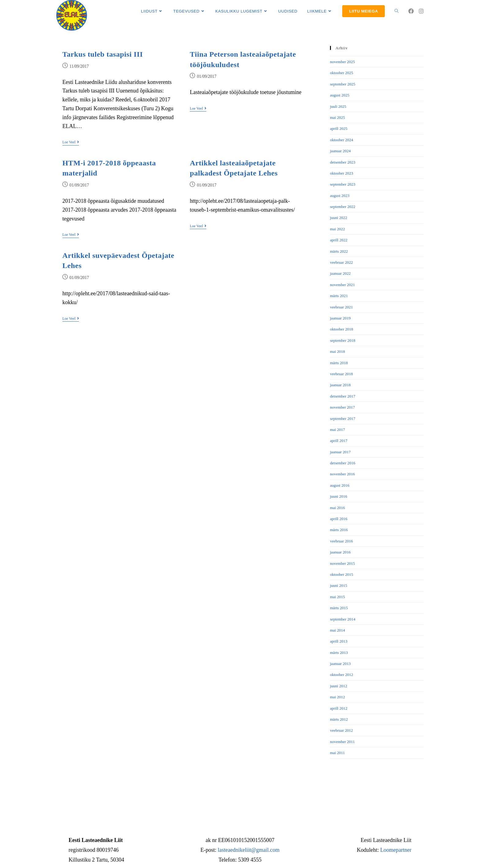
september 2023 (343, 184)
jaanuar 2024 (340, 151)
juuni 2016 (339, 496)
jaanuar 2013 (340, 664)
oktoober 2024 (341, 140)
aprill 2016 (339, 519)
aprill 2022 (339, 240)
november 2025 (342, 62)
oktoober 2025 (341, 73)
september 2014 (343, 619)
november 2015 (342, 563)
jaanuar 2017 (340, 452)
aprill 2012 (339, 708)
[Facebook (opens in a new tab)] (411, 11)
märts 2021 (339, 296)
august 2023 (340, 196)
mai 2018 (337, 351)
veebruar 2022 (341, 262)
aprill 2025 (339, 128)
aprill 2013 (339, 641)
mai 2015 (337, 597)
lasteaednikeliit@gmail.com (249, 850)
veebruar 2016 (341, 541)
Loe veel (71, 142)
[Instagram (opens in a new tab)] (421, 11)
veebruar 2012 (341, 730)
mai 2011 (337, 753)
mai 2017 (337, 430)
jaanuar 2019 (340, 318)
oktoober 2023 (341, 173)
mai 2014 (337, 630)
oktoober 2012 (341, 675)
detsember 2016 (343, 463)
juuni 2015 (339, 585)
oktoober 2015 (341, 574)
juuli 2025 (338, 106)
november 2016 (342, 474)
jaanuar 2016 (340, 552)
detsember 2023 (343, 162)
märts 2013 (339, 653)
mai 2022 (337, 229)
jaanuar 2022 (340, 273)
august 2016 (340, 485)
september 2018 (343, 340)
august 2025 (340, 95)
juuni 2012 (339, 686)
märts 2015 (339, 608)
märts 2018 (339, 363)
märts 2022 (339, 251)
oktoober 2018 (341, 329)
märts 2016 (339, 530)
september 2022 (343, 207)
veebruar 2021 (341, 307)
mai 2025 (337, 117)
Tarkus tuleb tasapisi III (103, 54)
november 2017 (342, 407)
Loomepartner (396, 850)
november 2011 (342, 742)
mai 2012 (337, 697)
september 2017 (343, 419)
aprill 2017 (339, 441)
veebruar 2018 (341, 374)
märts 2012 (339, 719)
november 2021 (342, 285)
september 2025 (343, 84)
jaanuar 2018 (340, 385)
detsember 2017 (343, 396)
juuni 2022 (339, 218)
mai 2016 (337, 508)
